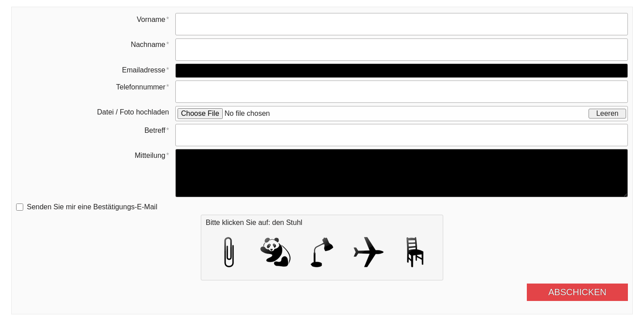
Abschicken (585, 292)
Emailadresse (144, 70)
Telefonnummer (140, 87)
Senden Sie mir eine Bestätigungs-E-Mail (92, 207)
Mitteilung (150, 155)
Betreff (155, 130)
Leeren (607, 113)
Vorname (151, 19)
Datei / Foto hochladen (133, 112)
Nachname (148, 44)
